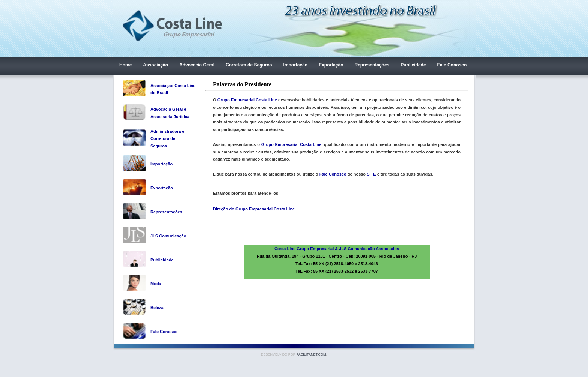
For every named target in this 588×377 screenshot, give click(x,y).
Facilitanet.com (311, 354)
